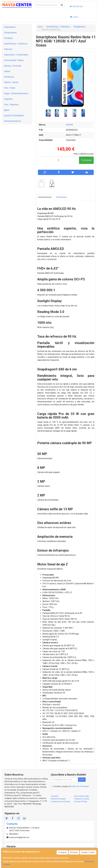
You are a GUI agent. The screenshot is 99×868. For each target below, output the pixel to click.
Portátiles (8, 38)
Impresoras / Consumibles (16, 55)
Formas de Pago (81, 801)
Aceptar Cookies (88, 852)
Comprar (86, 160)
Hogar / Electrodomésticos (16, 93)
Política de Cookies (82, 799)
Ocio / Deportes (11, 105)
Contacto (55, 796)
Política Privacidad (58, 799)
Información (61, 197)
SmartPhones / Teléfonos (16, 44)
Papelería (8, 99)
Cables (7, 71)
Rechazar (74, 852)
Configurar (62, 852)
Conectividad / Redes (14, 60)
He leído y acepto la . (71, 786)
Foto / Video (10, 88)
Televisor (8, 49)
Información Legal (81, 796)
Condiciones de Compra (60, 801)
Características (45, 197)
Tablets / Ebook (11, 82)
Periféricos (9, 77)
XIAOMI (69, 125)
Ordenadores (10, 27)
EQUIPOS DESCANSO (14, 116)
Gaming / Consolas (13, 66)
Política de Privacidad (80, 786)
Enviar (82, 780)
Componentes (10, 33)
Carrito (74, 17)
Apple (7, 110)
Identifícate (76, 6)
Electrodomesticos (13, 121)
